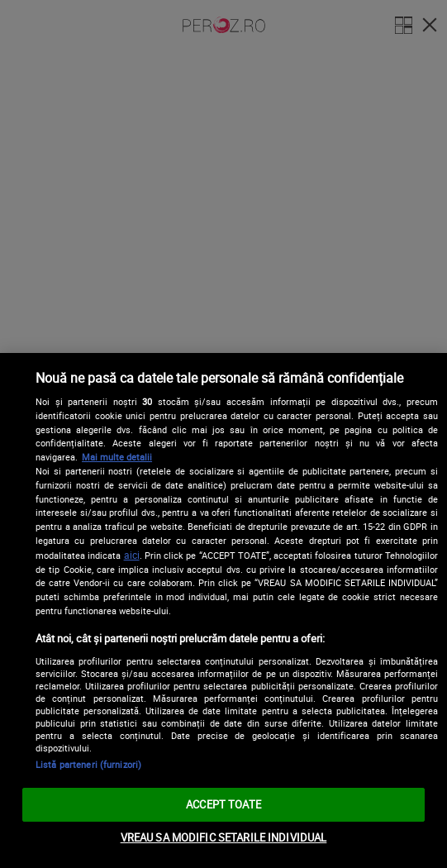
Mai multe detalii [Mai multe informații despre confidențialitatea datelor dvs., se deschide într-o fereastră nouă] (117, 457)
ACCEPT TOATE (223, 804)
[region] (223, 610)
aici (132, 555)
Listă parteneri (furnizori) (88, 764)
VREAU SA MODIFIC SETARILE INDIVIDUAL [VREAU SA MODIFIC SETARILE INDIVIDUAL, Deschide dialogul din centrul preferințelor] (224, 837)
